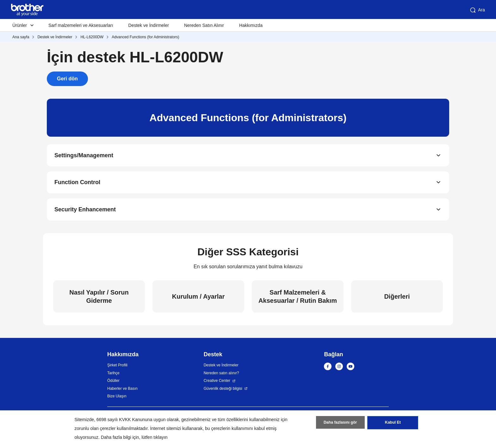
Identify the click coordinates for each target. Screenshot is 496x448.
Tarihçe (113, 375)
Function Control (77, 184)
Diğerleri (397, 298)
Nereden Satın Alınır (204, 25)
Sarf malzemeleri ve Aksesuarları (81, 25)
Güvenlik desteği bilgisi (223, 390)
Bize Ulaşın (117, 398)
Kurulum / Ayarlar (198, 298)
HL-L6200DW (92, 37)
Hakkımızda (251, 25)
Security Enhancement (85, 211)
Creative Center (217, 383)
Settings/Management (84, 156)
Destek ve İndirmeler (149, 25)
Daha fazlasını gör (340, 424)
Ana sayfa (21, 37)
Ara (477, 10)
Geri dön (67, 79)
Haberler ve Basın (122, 390)
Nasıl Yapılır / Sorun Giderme (99, 298)
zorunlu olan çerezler (95, 428)
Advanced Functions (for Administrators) (145, 37)
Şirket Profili (117, 367)
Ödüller (113, 383)
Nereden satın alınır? (221, 375)
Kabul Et (393, 424)
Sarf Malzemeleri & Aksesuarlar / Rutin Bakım (298, 298)
